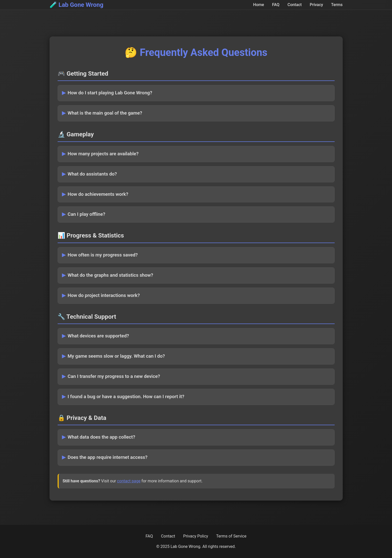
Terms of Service (231, 536)
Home (259, 5)
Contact (294, 5)
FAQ (276, 5)
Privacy (317, 5)
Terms (337, 5)
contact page (129, 481)
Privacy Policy (196, 536)
